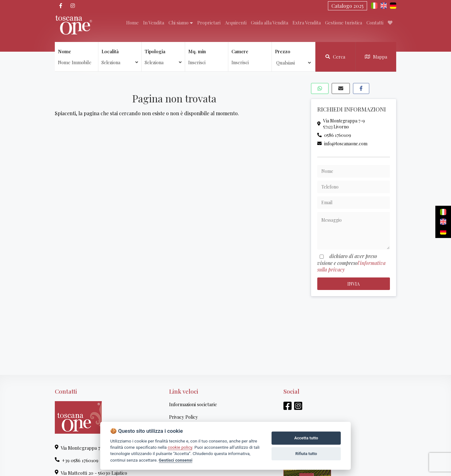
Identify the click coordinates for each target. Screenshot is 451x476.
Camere (240, 51)
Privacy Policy (184, 417)
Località (120, 57)
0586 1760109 (334, 135)
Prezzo (283, 51)
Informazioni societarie (193, 404)
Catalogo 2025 (347, 6)
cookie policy (180, 447)
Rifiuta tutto (306, 454)
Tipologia (163, 57)
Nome (65, 51)
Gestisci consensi (176, 460)
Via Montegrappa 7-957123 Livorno (341, 124)
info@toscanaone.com (342, 144)
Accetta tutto (306, 438)
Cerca (335, 57)
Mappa (376, 57)
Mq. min (197, 51)
